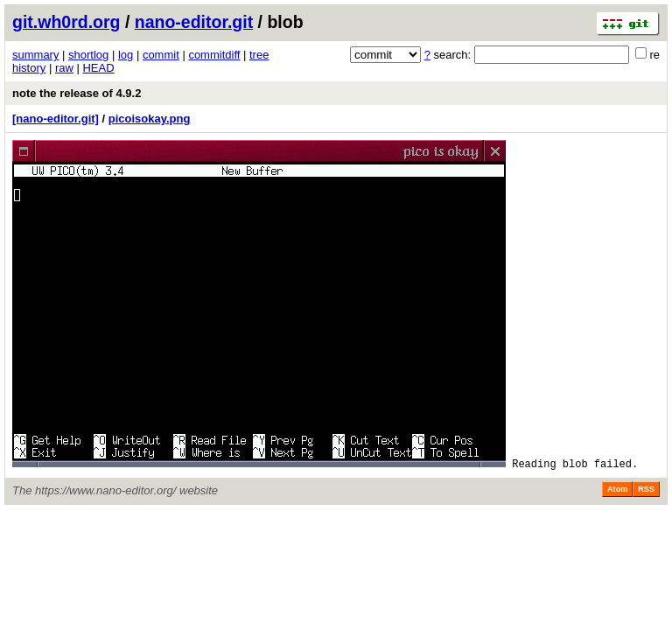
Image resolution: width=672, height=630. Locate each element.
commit (161, 55)
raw (64, 68)
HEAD (98, 68)
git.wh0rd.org (66, 22)
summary (35, 55)
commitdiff (214, 55)
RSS (646, 489)
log (126, 55)
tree (259, 55)
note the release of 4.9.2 (77, 93)
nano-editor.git (194, 22)
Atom (617, 489)
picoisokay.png (150, 119)
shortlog (88, 55)
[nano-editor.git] (56, 119)
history (29, 68)
